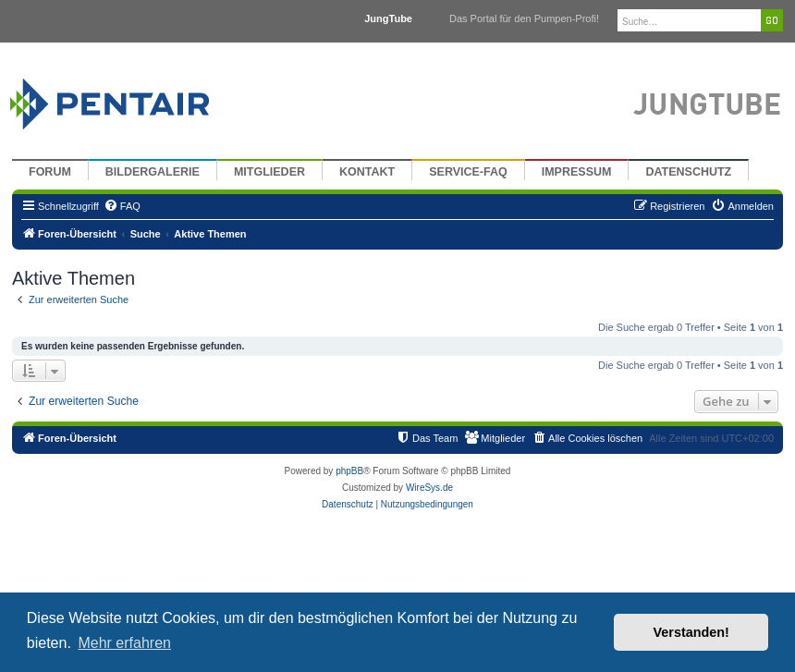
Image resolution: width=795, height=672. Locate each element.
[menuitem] (122, 206)
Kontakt (367, 172)
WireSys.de (429, 488)
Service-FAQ (468, 172)
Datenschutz (688, 172)
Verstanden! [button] (691, 632)
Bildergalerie (153, 172)
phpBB (349, 471)
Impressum (577, 172)
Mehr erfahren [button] (124, 643)
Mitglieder (269, 172)
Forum (50, 172)
